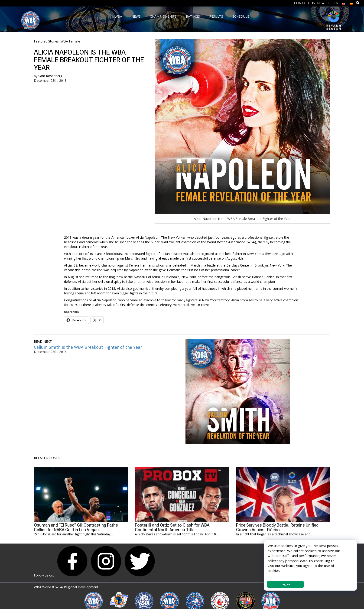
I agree (285, 584)
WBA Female (70, 41)
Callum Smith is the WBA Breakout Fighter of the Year (88, 347)
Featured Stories (46, 41)
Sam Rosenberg (50, 76)
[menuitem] (343, 3)
